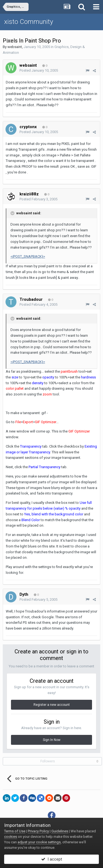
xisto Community (29, 22)
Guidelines (60, 831)
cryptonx (28, 127)
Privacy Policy (38, 831)
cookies (11, 837)
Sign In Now (52, 740)
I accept (52, 859)
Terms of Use (15, 831)
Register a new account (52, 705)
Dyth (24, 594)
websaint (15, 47)
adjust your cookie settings (39, 842)
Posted (39, 70)
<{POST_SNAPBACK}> (28, 256)
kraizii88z (29, 194)
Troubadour (31, 299)
